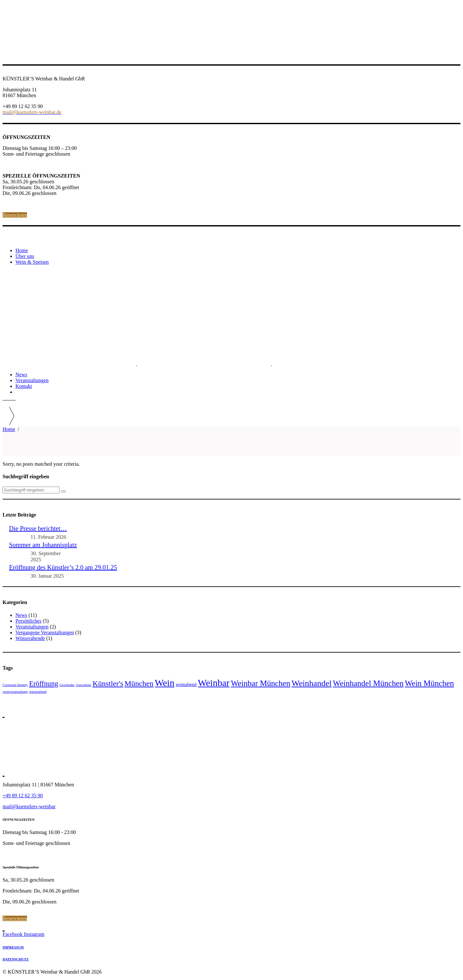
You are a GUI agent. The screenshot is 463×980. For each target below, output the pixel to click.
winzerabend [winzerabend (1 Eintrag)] (38, 692)
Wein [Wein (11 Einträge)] (164, 683)
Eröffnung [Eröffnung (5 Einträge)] (44, 684)
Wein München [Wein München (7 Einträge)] (429, 683)
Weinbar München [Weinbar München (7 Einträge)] (261, 683)
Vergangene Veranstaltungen (45, 632)
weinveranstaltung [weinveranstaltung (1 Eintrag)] (15, 692)
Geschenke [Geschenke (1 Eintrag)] (67, 685)
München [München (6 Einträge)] (139, 683)
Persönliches (28, 621)
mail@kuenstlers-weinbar (29, 806)
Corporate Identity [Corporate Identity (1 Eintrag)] (15, 685)
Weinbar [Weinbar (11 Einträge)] (214, 683)
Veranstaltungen (32, 627)
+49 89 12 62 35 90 (23, 796)
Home (9, 429)
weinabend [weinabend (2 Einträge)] (186, 684)
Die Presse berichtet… (38, 528)
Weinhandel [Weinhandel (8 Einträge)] (312, 683)
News (21, 615)
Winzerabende (30, 638)
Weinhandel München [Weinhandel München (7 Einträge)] (368, 683)
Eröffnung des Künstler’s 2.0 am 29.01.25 (63, 567)
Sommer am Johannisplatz (43, 545)
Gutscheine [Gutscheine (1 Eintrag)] (84, 685)
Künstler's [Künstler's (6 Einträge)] (108, 683)
